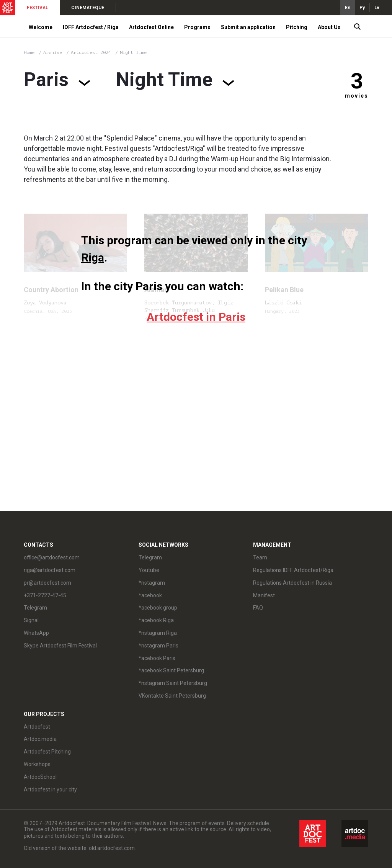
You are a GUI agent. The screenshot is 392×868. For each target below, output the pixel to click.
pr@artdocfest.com (47, 583)
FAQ (258, 608)
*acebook (150, 595)
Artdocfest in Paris (196, 317)
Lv (377, 8)
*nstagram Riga (158, 633)
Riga (93, 257)
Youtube (149, 570)
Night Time (133, 52)
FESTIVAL (38, 8)
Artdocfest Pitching (47, 752)
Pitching (297, 27)
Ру (362, 8)
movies (357, 96)
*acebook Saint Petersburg (171, 670)
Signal (31, 620)
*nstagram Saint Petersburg (173, 683)
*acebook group (158, 608)
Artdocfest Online (151, 27)
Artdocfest (37, 727)
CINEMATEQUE (88, 8)
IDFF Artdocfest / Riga (91, 27)
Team (260, 557)
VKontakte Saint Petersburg (172, 696)
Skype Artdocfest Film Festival (60, 646)
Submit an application (248, 27)
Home (29, 52)
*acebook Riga (156, 620)
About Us (329, 27)
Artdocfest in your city (50, 790)
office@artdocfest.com (52, 557)
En (348, 8)
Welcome (41, 27)
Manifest (264, 595)
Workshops (37, 764)
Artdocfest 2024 (92, 52)
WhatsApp (36, 633)
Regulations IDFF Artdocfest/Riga (293, 570)
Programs (197, 27)
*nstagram (152, 583)
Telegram (35, 608)
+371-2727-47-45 (45, 595)
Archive (53, 52)
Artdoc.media (40, 739)
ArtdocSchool (40, 777)
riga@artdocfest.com (50, 570)
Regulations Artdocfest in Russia (292, 583)
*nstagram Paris (158, 646)
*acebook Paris (157, 658)
